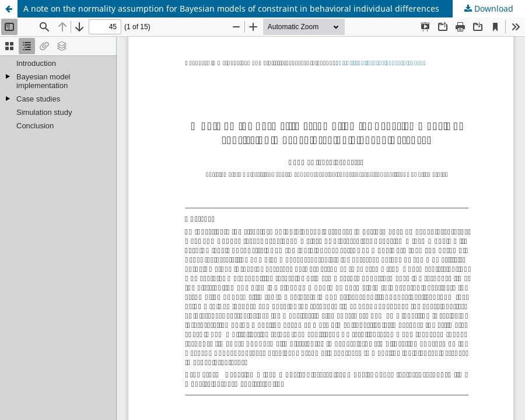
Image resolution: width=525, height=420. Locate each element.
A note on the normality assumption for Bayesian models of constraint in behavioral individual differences (231, 8)
